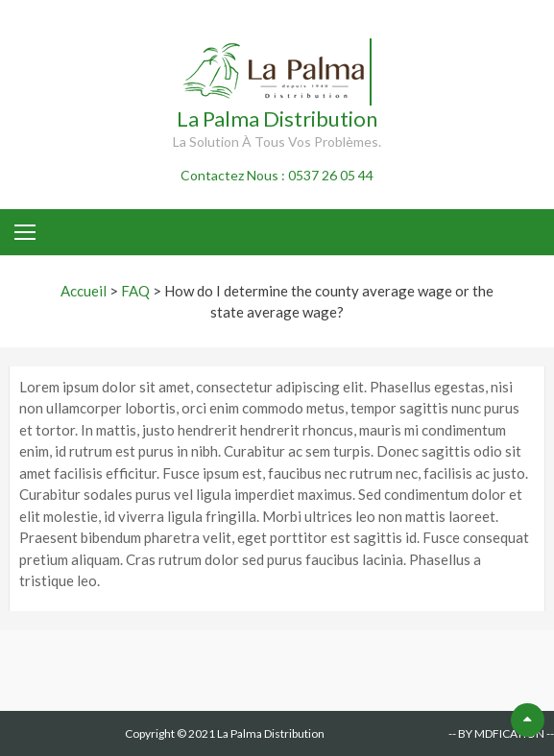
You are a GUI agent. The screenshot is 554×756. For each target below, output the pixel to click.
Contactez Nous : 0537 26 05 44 (277, 175)
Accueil (84, 291)
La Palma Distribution (277, 118)
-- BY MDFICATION (496, 733)
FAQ (135, 291)
